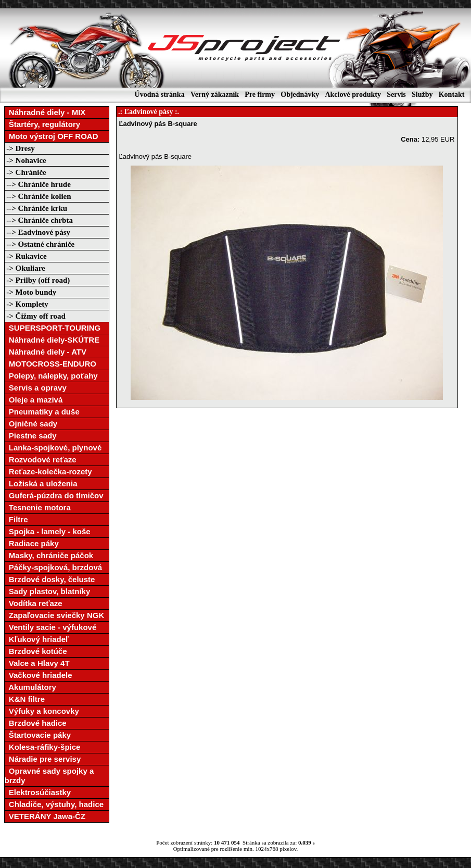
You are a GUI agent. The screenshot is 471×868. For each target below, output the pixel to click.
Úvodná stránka (160, 95)
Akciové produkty (353, 95)
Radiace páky (32, 543)
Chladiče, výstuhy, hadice (54, 804)
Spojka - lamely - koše (48, 531)
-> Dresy (20, 148)
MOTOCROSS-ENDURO (50, 364)
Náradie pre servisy (43, 759)
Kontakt (452, 95)
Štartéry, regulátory (43, 124)
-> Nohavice (26, 160)
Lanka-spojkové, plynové (53, 448)
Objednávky (300, 95)
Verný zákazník (215, 95)
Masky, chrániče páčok (49, 555)
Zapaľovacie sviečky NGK (55, 615)
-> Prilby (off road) (37, 280)
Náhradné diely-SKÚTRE (52, 340)
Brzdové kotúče (36, 651)
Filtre (16, 519)
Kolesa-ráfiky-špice (43, 747)
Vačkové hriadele (39, 675)
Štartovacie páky (38, 735)
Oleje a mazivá (34, 400)
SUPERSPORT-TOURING (53, 328)
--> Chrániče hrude (38, 184)
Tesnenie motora (38, 507)
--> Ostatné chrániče (40, 244)
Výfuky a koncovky (42, 711)
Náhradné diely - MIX (45, 112)
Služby (422, 95)
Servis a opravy (36, 388)
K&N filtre (25, 699)
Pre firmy (260, 95)
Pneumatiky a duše (42, 412)
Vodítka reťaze (34, 603)
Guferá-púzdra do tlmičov (54, 495)
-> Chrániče (26, 172)
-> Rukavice (26, 256)
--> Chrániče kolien (38, 196)
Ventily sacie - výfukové (51, 627)
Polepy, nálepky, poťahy (51, 376)
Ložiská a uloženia (41, 483)
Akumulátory (30, 687)
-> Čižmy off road (35, 316)
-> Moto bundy (31, 292)
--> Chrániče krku (36, 208)
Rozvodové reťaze (41, 460)
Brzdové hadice (36, 723)
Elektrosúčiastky (38, 792)
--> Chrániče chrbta (39, 220)
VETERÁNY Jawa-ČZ (45, 816)
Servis (396, 95)
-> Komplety (27, 304)
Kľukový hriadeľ (37, 639)
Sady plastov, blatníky (48, 591)
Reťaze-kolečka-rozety (48, 471)
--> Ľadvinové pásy (37, 232)
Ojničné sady (31, 424)
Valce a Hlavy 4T (37, 663)
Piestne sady (31, 436)
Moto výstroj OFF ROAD (52, 136)
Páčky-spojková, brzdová (54, 567)
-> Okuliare (25, 268)
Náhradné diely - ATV (46, 352)
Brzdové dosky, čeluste (50, 579)
